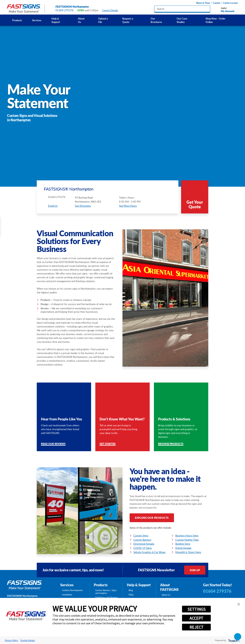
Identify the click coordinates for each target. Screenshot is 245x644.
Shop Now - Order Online (216, 20)
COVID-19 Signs (143, 548)
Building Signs (183, 544)
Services (37, 20)
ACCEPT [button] (196, 618)
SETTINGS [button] (196, 609)
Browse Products (171, 444)
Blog (131, 590)
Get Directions (83, 206)
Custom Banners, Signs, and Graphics (106, 592)
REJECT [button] (196, 627)
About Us (81, 20)
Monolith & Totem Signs (188, 552)
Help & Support (56, 20)
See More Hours (128, 206)
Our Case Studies (182, 20)
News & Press (203, 3)
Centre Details (112, 10)
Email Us (53, 206)
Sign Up (195, 570)
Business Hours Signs (187, 535)
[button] (239, 604)
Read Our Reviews (53, 444)
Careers (217, 3)
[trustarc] (234, 640)
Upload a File (103, 20)
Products (17, 20)
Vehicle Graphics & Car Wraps (149, 552)
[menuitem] (17, 20)
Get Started (108, 444)
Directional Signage (144, 544)
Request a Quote (128, 20)
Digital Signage (183, 548)
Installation (67, 595)
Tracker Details (27, 640)
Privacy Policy (11, 640)
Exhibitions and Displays (107, 598)
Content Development (72, 590)
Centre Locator (230, 3)
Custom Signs (141, 535)
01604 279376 (65, 10)
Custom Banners (142, 540)
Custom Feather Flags (187, 540)
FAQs (131, 595)
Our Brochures (156, 20)
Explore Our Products (152, 518)
